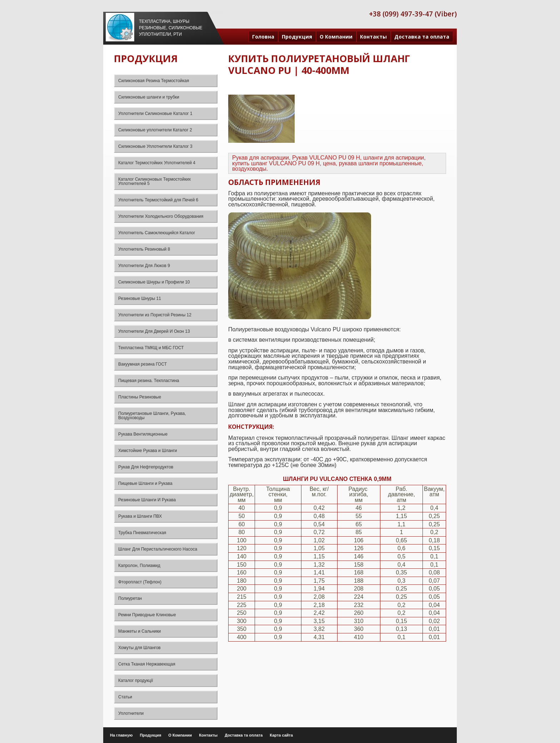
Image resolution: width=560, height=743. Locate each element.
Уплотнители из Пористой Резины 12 (155, 315)
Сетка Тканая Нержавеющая (147, 664)
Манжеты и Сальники (139, 631)
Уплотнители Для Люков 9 (144, 266)
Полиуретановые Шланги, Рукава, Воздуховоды (152, 416)
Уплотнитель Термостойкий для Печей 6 (158, 200)
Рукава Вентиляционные (143, 434)
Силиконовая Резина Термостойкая (154, 81)
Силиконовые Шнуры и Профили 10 (154, 282)
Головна (263, 37)
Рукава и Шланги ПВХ (140, 516)
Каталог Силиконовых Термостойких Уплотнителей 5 (154, 181)
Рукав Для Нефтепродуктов (146, 467)
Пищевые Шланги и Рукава (145, 483)
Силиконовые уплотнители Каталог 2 (155, 130)
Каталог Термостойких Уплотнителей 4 (157, 163)
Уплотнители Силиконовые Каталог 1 (155, 114)
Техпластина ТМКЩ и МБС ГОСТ (151, 348)
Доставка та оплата (422, 37)
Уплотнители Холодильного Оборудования (161, 216)
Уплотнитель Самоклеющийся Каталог (157, 233)
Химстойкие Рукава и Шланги (148, 451)
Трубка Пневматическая (142, 533)
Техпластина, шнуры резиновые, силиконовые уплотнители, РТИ (171, 28)
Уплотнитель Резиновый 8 (144, 249)
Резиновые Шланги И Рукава (147, 500)
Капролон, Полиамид (139, 566)
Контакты (373, 37)
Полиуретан (130, 598)
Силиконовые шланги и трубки (149, 97)
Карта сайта (281, 735)
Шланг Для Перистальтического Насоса (158, 549)
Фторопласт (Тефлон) (140, 582)
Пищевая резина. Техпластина (149, 381)
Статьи (125, 697)
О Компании (336, 37)
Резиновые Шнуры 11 (140, 298)
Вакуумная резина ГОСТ (142, 364)
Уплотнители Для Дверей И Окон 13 (154, 331)
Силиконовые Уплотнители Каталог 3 (155, 146)
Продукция (297, 37)
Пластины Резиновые (140, 397)
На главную (121, 735)
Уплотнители (131, 713)
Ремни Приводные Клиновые (147, 615)
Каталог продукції (136, 681)
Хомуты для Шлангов (139, 648)
